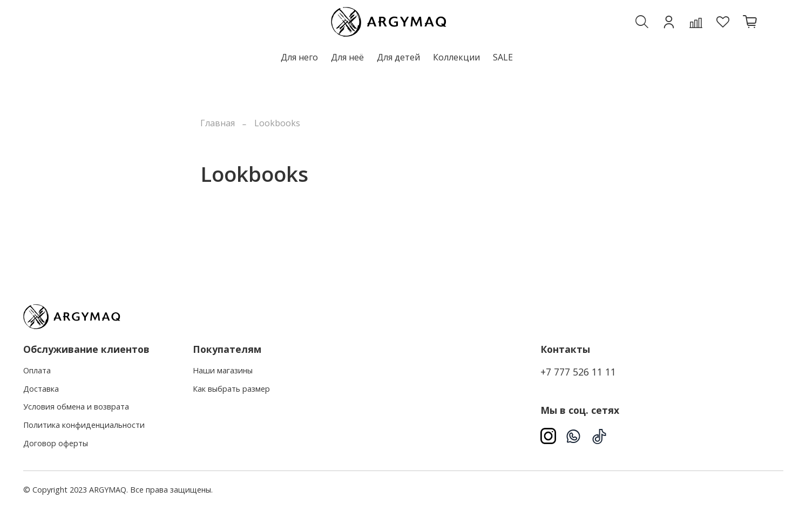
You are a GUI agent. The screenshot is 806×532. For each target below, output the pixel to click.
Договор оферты (56, 443)
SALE (503, 57)
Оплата (37, 370)
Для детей (398, 57)
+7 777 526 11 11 (578, 372)
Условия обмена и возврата (76, 407)
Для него (299, 57)
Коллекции (456, 57)
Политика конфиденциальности (84, 425)
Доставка (41, 389)
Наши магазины (223, 370)
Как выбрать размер (231, 389)
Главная (218, 123)
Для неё (347, 57)
